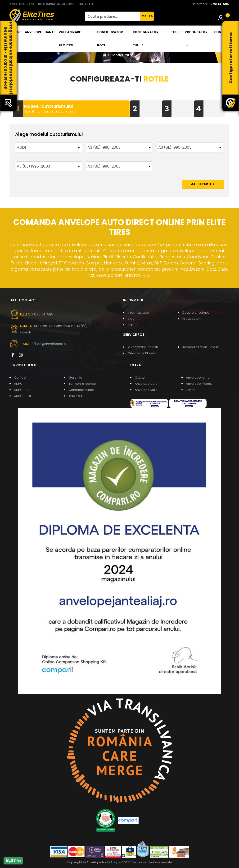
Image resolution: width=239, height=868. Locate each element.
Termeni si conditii (83, 384)
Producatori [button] (197, 39)
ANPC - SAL (22, 390)
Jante (50, 32)
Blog (131, 319)
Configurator (122, 55)
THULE (176, 32)
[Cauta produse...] (113, 16)
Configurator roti (110, 39)
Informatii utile (138, 313)
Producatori (192, 319)
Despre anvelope (196, 313)
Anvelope (33, 32)
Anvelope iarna (198, 378)
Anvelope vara (146, 390)
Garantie (75, 378)
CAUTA (147, 16)
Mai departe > (203, 184)
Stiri (130, 325)
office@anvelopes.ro (49, 344)
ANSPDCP (76, 396)
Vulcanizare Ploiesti (70, 39)
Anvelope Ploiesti (199, 384)
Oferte (140, 378)
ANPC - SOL (23, 396)
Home (17, 32)
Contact (222, 32)
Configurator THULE (146, 39)
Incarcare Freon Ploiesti (201, 347)
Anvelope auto (146, 384)
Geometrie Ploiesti (142, 353)
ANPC (18, 384)
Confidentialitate (81, 390)
